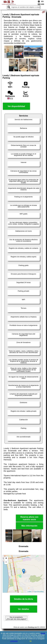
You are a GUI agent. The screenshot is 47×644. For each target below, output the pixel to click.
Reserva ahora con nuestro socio (29, 518)
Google (43, 633)
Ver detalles (23, 609)
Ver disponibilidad (16, 106)
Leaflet (29, 592)
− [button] (6, 562)
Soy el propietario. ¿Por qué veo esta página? (16, 618)
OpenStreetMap (39, 592)
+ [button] (6, 559)
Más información (29, 526)
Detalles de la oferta (23, 599)
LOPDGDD (14, 641)
